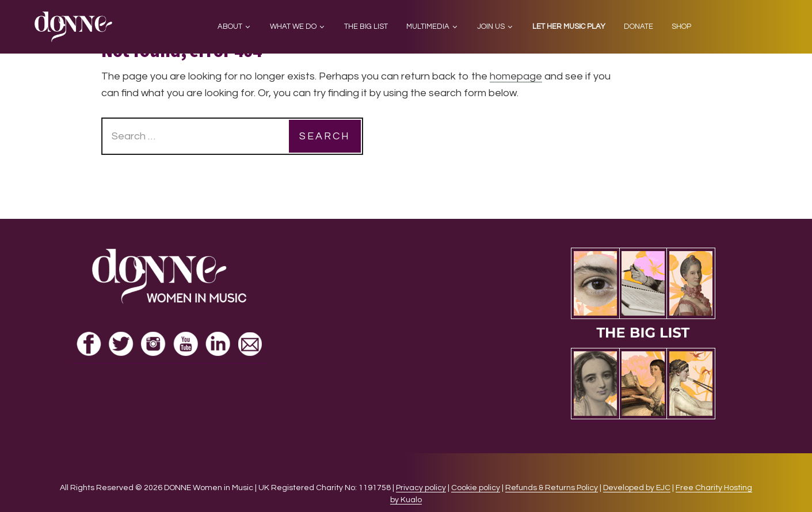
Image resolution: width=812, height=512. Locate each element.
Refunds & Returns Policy (552, 488)
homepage (516, 76)
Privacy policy (421, 488)
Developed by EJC (637, 488)
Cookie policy (476, 488)
